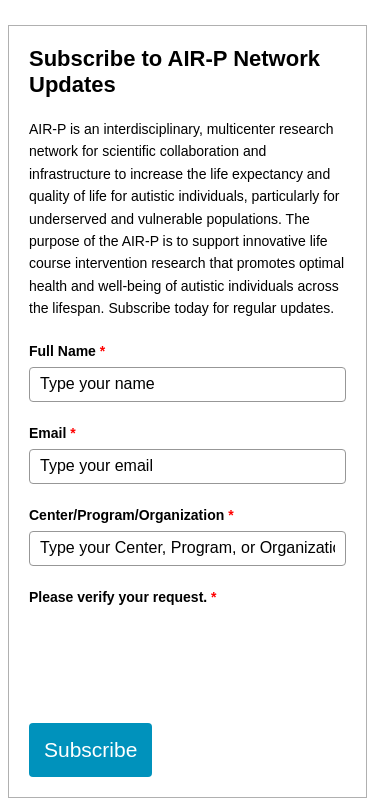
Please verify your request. (123, 597)
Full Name (67, 351)
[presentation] (181, 652)
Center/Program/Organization (131, 515)
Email (52, 433)
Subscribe (90, 749)
